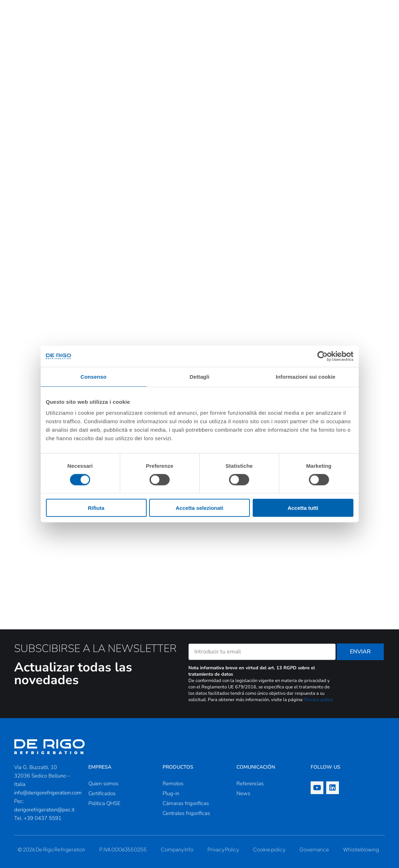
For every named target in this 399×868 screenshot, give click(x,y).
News (243, 793)
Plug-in (171, 793)
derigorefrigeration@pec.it (44, 810)
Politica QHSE (104, 803)
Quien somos (103, 783)
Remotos (173, 783)
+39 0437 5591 (43, 818)
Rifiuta (96, 508)
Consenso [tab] (93, 376)
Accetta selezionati (200, 508)
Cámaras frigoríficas (186, 803)
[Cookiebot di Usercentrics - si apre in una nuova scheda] (322, 356)
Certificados (102, 793)
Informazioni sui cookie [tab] (306, 376)
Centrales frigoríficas (186, 813)
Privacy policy (319, 700)
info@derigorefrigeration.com (48, 793)
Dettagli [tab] (200, 376)
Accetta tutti (303, 508)
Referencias (250, 783)
